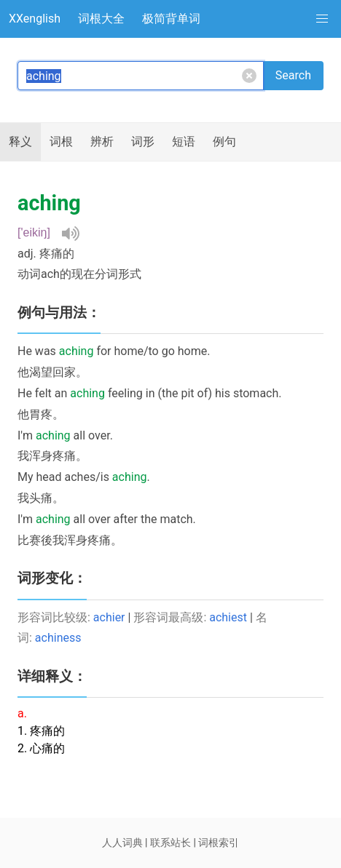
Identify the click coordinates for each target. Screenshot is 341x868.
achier (109, 617)
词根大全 (101, 19)
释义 (20, 142)
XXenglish (35, 19)
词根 (61, 142)
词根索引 (219, 843)
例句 (224, 142)
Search (293, 75)
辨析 (102, 142)
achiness (58, 638)
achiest (228, 617)
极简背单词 (171, 19)
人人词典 (122, 843)
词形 (143, 142)
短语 (184, 142)
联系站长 (170, 843)
